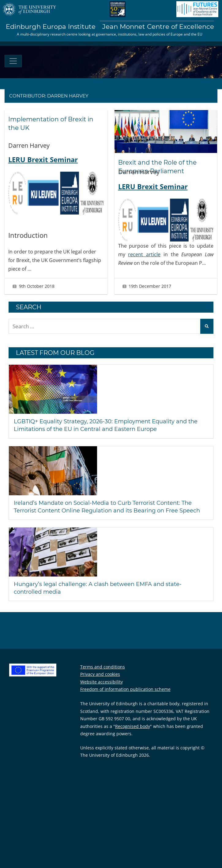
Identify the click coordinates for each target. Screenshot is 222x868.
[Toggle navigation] (13, 61)
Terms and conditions (103, 667)
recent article (144, 254)
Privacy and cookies (100, 674)
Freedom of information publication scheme (125, 689)
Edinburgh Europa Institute (110, 27)
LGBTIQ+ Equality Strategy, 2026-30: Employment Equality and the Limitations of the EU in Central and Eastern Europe (106, 425)
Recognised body (133, 726)
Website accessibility (102, 682)
